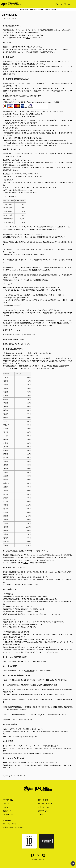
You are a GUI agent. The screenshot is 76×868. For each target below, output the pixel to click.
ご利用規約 (7, 820)
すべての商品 (8, 800)
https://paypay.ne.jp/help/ (12, 305)
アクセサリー (8, 815)
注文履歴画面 (29, 671)
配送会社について (45, 807)
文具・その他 (43, 800)
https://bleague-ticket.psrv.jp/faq (25, 736)
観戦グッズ (7, 811)
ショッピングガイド (45, 804)
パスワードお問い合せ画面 (40, 680)
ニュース (41, 815)
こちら (28, 38)
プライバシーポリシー (11, 824)
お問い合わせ (43, 811)
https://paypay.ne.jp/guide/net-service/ (16, 297)
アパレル (7, 804)
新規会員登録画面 (47, 30)
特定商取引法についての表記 (13, 827)
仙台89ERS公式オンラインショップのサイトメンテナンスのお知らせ (38, 9)
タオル (6, 807)
